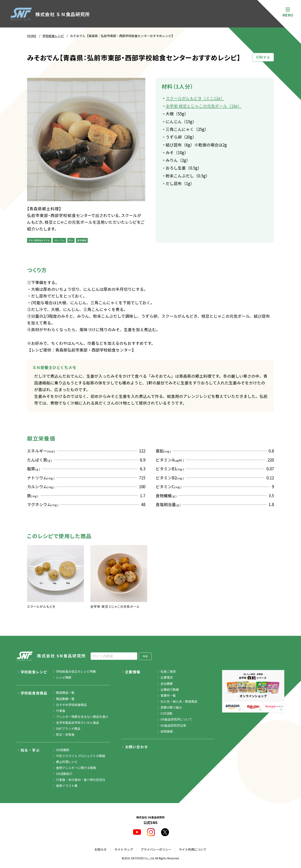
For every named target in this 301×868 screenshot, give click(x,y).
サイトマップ (124, 849)
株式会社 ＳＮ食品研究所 (50, 14)
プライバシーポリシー (156, 849)
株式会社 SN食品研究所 (51, 656)
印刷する (263, 57)
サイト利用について (193, 849)
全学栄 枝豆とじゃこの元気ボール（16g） (204, 106)
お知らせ (101, 849)
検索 (145, 656)
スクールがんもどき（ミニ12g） (195, 98)
